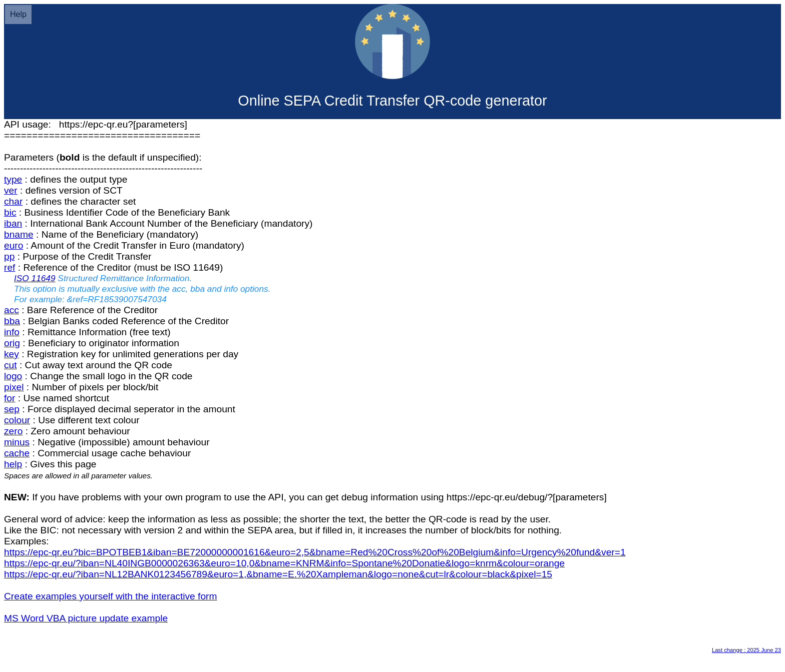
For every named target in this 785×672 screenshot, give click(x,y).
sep (12, 409)
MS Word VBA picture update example (86, 618)
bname (19, 234)
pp (9, 256)
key (12, 354)
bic (10, 212)
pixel (14, 387)
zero (13, 431)
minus (17, 442)
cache (17, 453)
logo (13, 376)
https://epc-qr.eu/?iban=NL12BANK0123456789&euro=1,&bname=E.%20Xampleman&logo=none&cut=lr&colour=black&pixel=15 (278, 574)
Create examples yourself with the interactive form (111, 596)
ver (11, 190)
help (13, 464)
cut (11, 365)
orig (12, 343)
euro (14, 245)
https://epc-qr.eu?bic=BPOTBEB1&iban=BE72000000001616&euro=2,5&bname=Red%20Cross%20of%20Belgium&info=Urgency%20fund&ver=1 (315, 552)
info (12, 332)
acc (12, 310)
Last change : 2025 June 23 (746, 650)
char (13, 201)
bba (12, 321)
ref (10, 267)
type (13, 179)
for (10, 398)
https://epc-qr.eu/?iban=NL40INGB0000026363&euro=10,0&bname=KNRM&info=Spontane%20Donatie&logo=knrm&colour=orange (284, 563)
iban (13, 223)
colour (17, 420)
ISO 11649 (35, 278)
